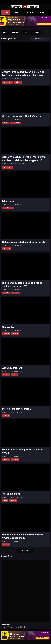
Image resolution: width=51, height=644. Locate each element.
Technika (35, 32)
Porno (18, 12)
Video (5, 32)
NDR (3, 2)
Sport (25, 32)
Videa (6, 12)
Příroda (15, 32)
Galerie (30, 12)
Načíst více (25, 551)
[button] (45, 32)
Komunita (44, 12)
